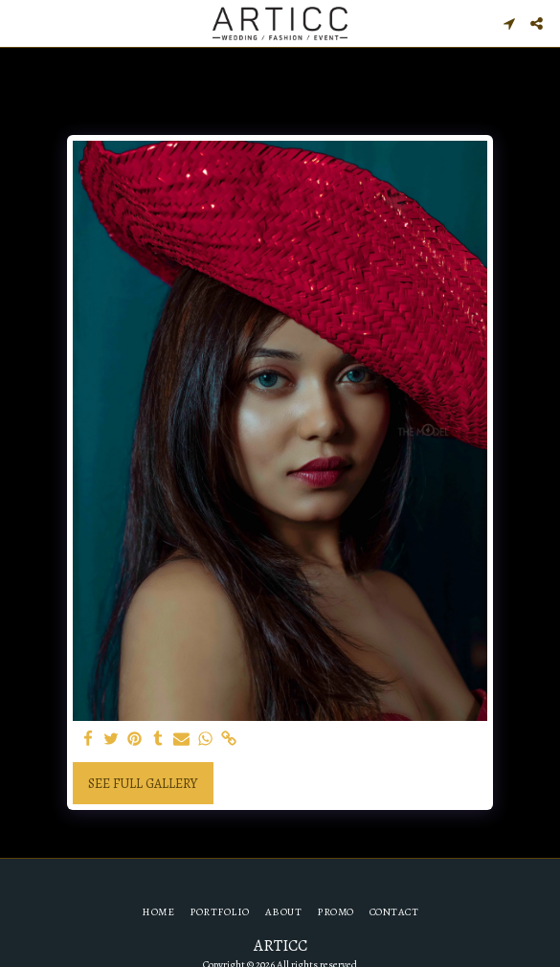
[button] (21, 22)
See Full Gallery (143, 784)
